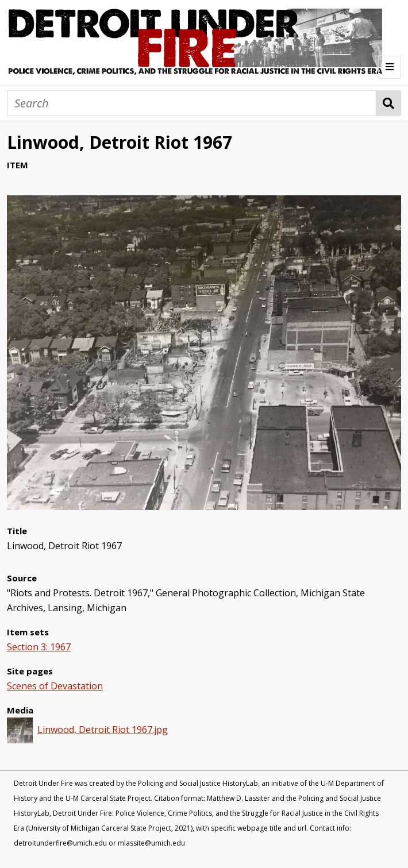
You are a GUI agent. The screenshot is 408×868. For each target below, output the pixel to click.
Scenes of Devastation (55, 686)
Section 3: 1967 (39, 647)
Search (389, 103)
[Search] (192, 103)
